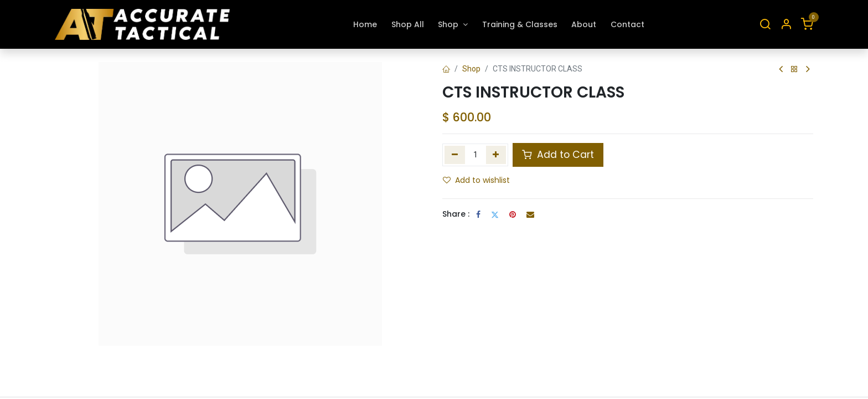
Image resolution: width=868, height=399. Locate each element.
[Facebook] (478, 214)
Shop (471, 69)
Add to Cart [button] (558, 155)
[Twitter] (495, 214)
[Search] (765, 25)
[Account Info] (786, 25)
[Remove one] (455, 155)
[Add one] (496, 155)
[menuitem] (365, 25)
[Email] (530, 214)
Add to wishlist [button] (476, 180)
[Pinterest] (513, 214)
